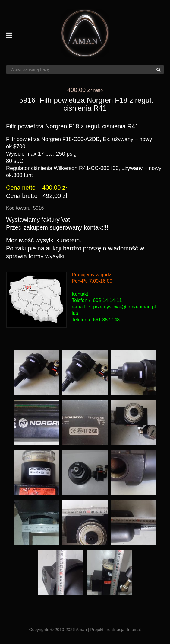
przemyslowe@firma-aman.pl (124, 307)
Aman (82, 630)
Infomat (134, 630)
